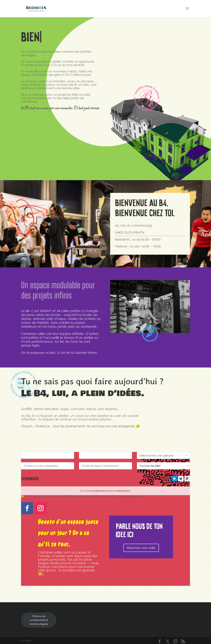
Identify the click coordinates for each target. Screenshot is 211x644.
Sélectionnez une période (164, 455)
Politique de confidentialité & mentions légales (39, 620)
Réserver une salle (141, 548)
